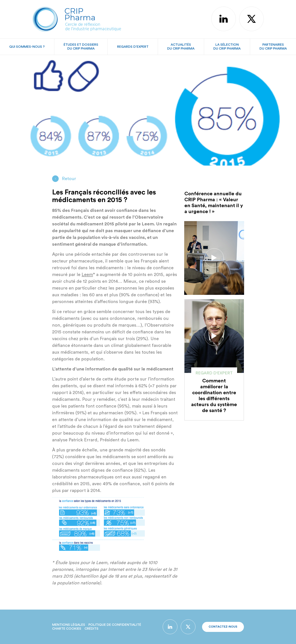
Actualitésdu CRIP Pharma (181, 47)
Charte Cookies (67, 629)
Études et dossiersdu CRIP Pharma (81, 47)
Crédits (91, 629)
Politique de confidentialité (115, 625)
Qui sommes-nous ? (27, 47)
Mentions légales (69, 625)
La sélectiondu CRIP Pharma (227, 47)
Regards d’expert (133, 47)
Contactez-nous (223, 627)
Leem (87, 275)
